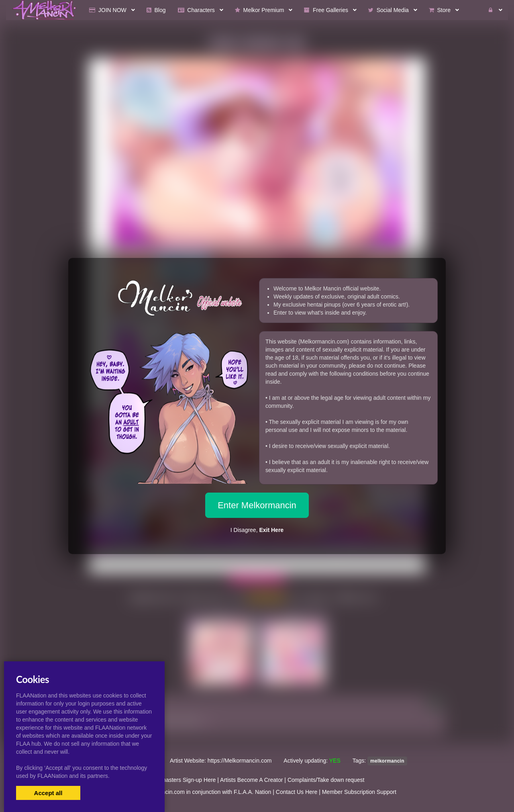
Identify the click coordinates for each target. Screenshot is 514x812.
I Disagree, (257, 530)
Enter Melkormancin (257, 505)
